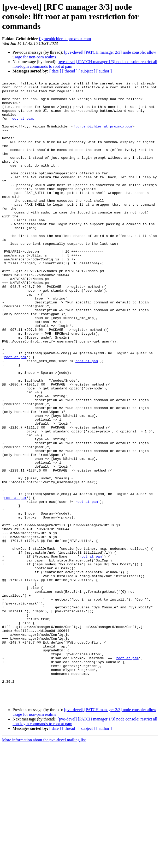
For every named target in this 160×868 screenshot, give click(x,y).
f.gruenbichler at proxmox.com (65, 39)
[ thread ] (70, 71)
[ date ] (55, 71)
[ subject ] (87, 71)
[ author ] (104, 71)
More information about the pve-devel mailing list (44, 863)
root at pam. (22, 126)
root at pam (15, 412)
